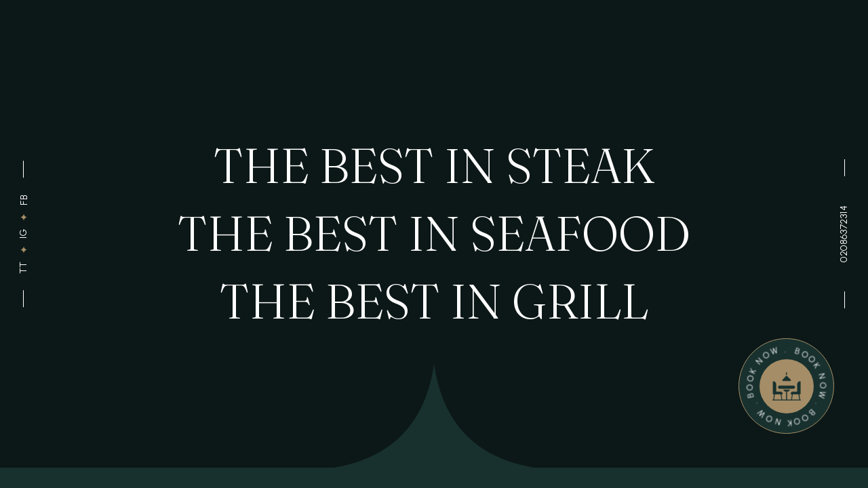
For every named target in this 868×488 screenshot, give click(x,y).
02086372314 (844, 234)
